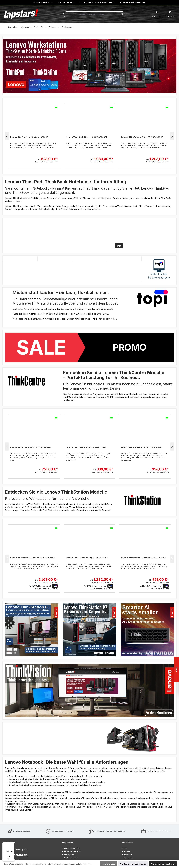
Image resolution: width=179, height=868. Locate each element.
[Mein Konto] (157, 14)
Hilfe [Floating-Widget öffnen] (176, 669)
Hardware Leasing (71, 858)
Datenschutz (129, 858)
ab (48, 158)
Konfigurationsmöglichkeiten (153, 397)
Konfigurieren (109, 864)
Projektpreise (69, 855)
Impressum (128, 855)
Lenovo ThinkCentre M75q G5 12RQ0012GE (86, 447)
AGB (125, 848)
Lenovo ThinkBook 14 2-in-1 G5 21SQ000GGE (142, 137)
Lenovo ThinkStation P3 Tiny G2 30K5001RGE (87, 558)
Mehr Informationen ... (84, 864)
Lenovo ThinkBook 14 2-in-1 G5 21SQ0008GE (87, 137)
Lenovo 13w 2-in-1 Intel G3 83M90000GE (29, 137)
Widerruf (127, 851)
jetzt (119, 246)
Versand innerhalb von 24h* (69, 2)
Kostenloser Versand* (44, 2)
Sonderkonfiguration (72, 848)
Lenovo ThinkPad (13, 198)
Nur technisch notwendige (133, 864)
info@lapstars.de (15, 855)
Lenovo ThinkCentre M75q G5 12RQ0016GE (141, 447)
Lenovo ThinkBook (14, 206)
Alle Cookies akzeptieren (163, 864)
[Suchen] (123, 14)
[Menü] (13, 844)
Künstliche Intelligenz (72, 851)
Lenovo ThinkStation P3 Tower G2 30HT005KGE (33, 558)
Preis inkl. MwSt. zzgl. (47, 162)
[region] (89, 66)
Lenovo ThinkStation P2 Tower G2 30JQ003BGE (144, 558)
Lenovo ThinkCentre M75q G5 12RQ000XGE (31, 447)
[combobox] (91, 14)
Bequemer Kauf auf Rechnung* (134, 2)
